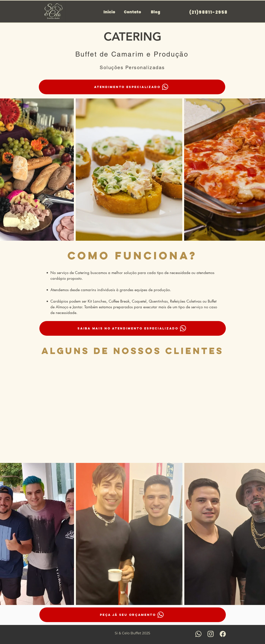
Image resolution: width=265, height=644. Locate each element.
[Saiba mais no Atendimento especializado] (133, 328)
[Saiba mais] (198, 634)
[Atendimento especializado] (132, 87)
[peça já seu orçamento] (133, 615)
